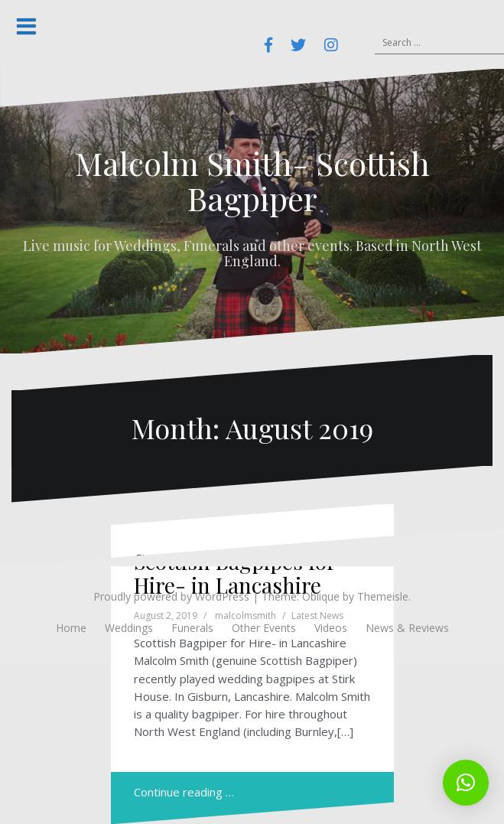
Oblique (321, 596)
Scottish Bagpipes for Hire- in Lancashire (235, 573)
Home (71, 628)
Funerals (192, 628)
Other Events (264, 628)
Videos (331, 628)
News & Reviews (407, 628)
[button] (466, 783)
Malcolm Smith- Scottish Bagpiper (252, 181)
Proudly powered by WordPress (171, 596)
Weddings (129, 628)
